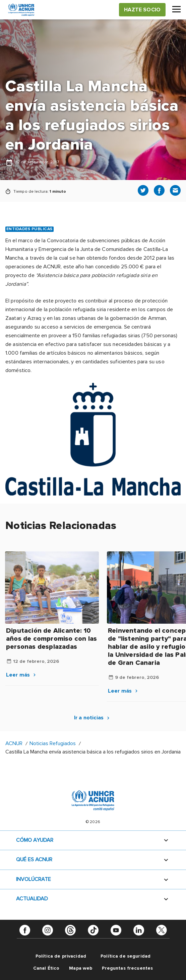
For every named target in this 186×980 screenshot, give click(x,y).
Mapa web (81, 968)
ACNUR (14, 743)
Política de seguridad (126, 956)
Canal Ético (46, 968)
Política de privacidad (61, 956)
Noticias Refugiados (53, 743)
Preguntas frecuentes (127, 968)
